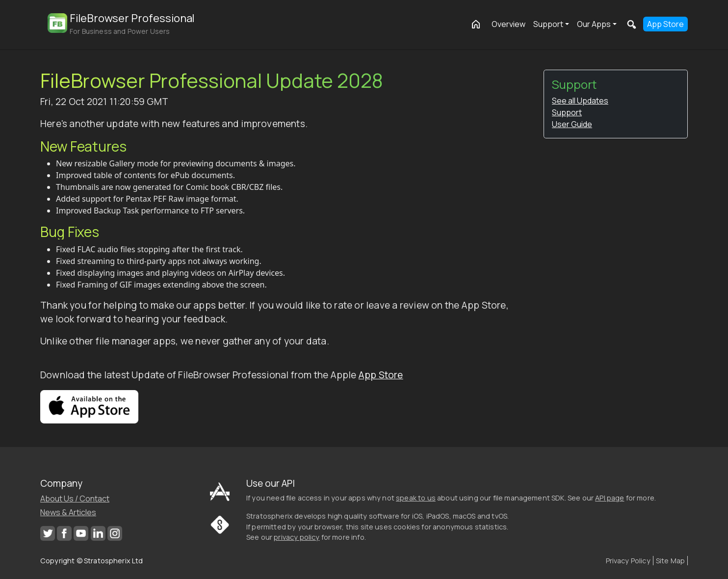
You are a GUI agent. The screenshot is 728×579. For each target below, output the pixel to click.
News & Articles (68, 512)
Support (548, 24)
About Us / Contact (75, 499)
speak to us (416, 498)
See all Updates (580, 101)
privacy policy (297, 537)
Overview (508, 24)
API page (610, 498)
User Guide (572, 124)
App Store (665, 24)
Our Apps (594, 24)
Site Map (670, 561)
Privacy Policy (628, 561)
